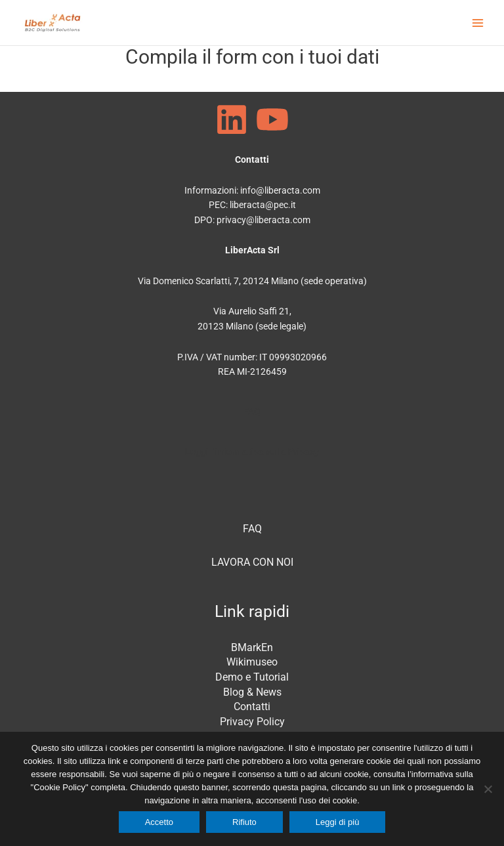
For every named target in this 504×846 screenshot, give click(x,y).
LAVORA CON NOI (252, 562)
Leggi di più (338, 822)
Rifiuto (244, 822)
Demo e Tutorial (252, 677)
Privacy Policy (252, 722)
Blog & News (252, 692)
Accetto (159, 822)
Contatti (252, 707)
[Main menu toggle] (478, 23)
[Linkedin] (232, 119)
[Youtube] (272, 119)
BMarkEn (252, 647)
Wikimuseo (252, 662)
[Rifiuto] (488, 789)
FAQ (252, 412)
